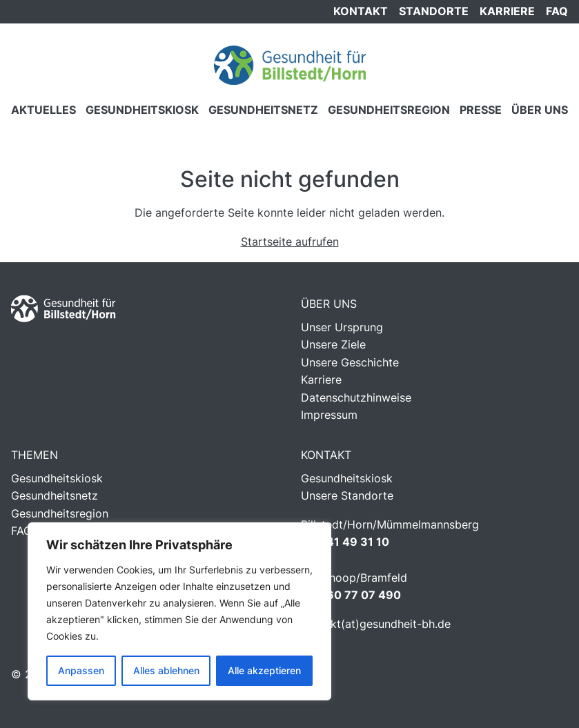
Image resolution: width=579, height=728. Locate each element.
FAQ (557, 11)
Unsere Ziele (333, 344)
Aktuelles (43, 110)
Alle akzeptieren (264, 670)
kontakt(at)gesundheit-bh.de (376, 624)
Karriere (507, 11)
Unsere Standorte (347, 495)
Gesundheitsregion (389, 110)
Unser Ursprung (342, 327)
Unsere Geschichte (350, 362)
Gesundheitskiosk (142, 110)
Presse (481, 110)
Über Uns (540, 110)
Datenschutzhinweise (356, 397)
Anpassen (81, 670)
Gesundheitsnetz (263, 110)
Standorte (434, 11)
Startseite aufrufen (290, 242)
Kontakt (361, 11)
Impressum (329, 415)
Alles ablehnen (166, 670)
